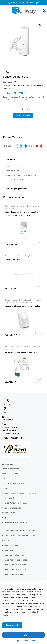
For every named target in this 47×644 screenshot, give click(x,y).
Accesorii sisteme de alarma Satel (24, 85)
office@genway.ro (10, 427)
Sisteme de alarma (11, 206)
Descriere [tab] (11, 159)
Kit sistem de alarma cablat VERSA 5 (21, 353)
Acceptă (24, 635)
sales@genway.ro (9, 430)
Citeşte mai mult (12, 625)
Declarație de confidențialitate (24, 641)
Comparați (23, 127)
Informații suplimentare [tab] (17, 189)
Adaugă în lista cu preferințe (23, 121)
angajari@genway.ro (11, 433)
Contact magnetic (13, 259)
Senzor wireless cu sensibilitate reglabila (23, 306)
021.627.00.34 (8, 420)
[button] (43, 584)
